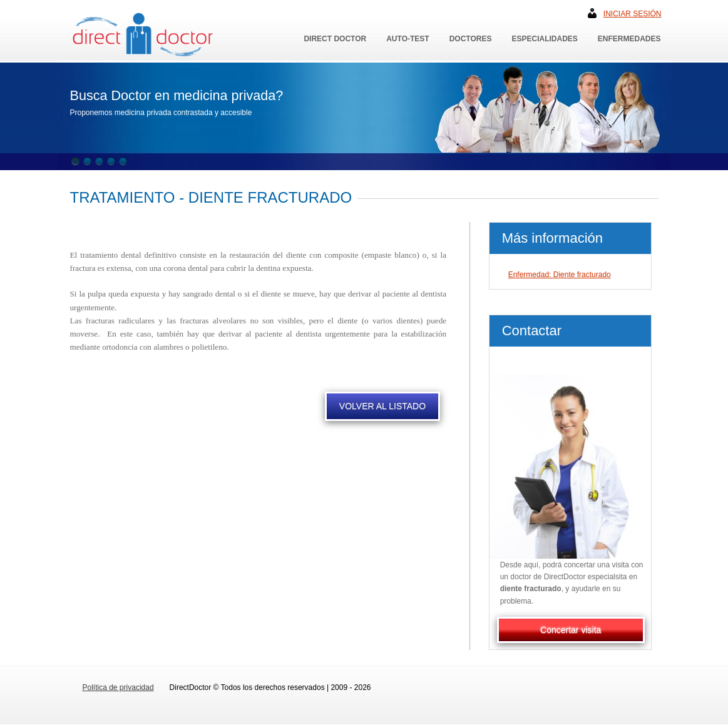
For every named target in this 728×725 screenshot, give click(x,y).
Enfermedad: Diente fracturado (560, 275)
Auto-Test (408, 39)
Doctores (471, 39)
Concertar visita (571, 630)
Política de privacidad (118, 687)
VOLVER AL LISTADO (382, 406)
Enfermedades (629, 39)
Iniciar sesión (633, 14)
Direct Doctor (335, 39)
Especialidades (544, 39)
